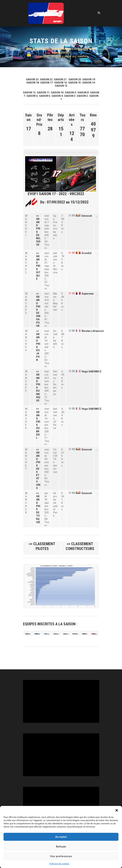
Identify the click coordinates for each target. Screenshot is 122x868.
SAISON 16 (61, 83)
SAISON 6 (32, 96)
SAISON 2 (82, 96)
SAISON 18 (33, 83)
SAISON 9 (70, 93)
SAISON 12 (29, 93)
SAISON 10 (57, 93)
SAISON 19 (89, 79)
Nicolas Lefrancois (93, 331)
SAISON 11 (43, 93)
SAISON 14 (89, 83)
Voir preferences (61, 856)
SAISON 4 (57, 96)
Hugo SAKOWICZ (92, 371)
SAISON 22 (46, 79)
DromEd (86, 253)
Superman (88, 294)
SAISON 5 (45, 96)
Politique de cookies (59, 864)
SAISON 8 (83, 93)
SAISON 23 (32, 79)
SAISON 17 (47, 83)
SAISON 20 (75, 79)
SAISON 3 (70, 96)
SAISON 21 (60, 79)
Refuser (61, 847)
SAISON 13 (61, 86)
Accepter (61, 837)
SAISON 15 (75, 83)
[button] (117, 810)
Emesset (87, 216)
